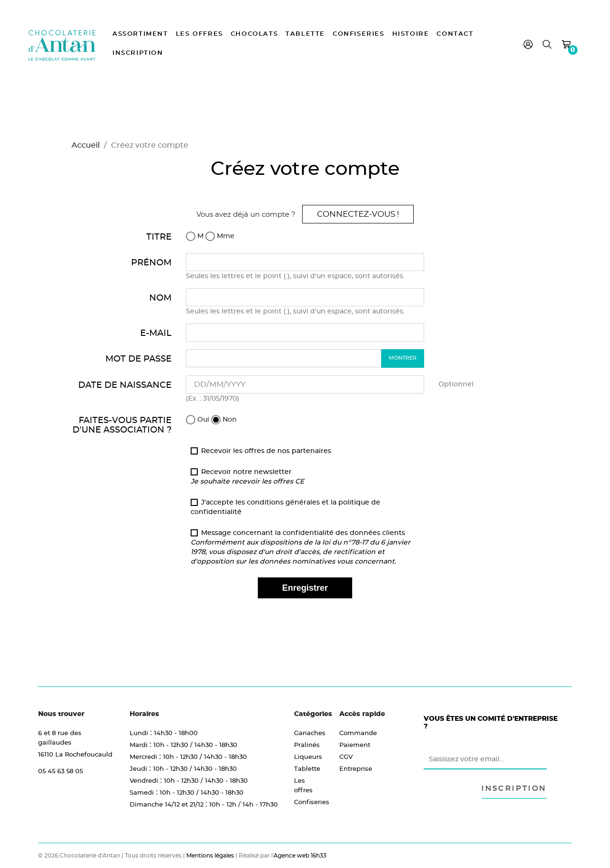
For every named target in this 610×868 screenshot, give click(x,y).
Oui (198, 420)
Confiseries (359, 34)
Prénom (151, 262)
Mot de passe (138, 358)
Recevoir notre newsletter (247, 476)
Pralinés (307, 745)
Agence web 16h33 (300, 855)
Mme (220, 236)
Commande (358, 733)
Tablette (305, 34)
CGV (346, 757)
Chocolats (254, 34)
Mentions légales (210, 855)
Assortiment (140, 34)
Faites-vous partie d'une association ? (122, 425)
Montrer (403, 358)
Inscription (138, 53)
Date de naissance (125, 385)
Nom (160, 298)
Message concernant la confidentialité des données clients (300, 547)
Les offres (199, 34)
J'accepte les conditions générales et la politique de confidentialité (285, 507)
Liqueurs (308, 757)
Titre (159, 237)
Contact (455, 34)
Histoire (411, 34)
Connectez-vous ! (358, 214)
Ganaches (310, 733)
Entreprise (356, 768)
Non (224, 420)
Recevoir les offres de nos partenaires (261, 451)
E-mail (156, 333)
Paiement (355, 745)
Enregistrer (305, 588)
